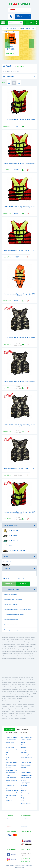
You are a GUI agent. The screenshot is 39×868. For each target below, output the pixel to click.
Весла (8, 546)
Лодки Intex (11, 531)
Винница (26, 707)
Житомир (24, 709)
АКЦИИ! (12, 10)
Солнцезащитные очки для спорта (14, 615)
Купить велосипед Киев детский (13, 599)
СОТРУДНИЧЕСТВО (26, 818)
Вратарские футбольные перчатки (24, 788)
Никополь (26, 716)
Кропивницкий (20, 711)
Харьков (9, 704)
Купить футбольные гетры (11, 630)
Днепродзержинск (30, 711)
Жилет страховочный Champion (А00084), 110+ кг (19, 250)
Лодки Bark (10, 536)
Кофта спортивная (11, 778)
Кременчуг (12, 714)
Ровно (12, 711)
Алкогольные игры (26, 763)
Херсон (32, 707)
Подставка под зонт (26, 737)
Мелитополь (19, 716)
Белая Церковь (6, 716)
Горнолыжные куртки (12, 760)
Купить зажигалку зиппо (11, 625)
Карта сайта (29, 866)
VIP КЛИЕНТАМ (25, 821)
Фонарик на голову (11, 770)
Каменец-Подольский (20, 718)
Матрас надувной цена (10, 594)
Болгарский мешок (11, 763)
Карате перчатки (25, 783)
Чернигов (10, 709)
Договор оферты (19, 867)
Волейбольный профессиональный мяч (11, 750)
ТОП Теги (25, 730)
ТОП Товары (8, 732)
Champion (7, 561)
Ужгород (11, 718)
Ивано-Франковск (21, 714)
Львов (25, 704)
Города (18, 730)
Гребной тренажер (26, 803)
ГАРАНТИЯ (10, 824)
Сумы (30, 709)
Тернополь (30, 714)
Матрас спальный (11, 795)
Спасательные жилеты (15, 551)
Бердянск (4, 718)
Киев (3, 704)
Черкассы (17, 709)
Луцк (13, 716)
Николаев (12, 707)
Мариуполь (19, 707)
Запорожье (31, 704)
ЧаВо (16, 732)
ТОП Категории (9, 730)
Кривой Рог (5, 707)
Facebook (12, 854)
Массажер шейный (11, 793)
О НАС (23, 824)
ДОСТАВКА (10, 818)
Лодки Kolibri (11, 541)
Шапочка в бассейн (26, 775)
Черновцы (4, 714)
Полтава (4, 709)
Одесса (14, 704)
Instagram (12, 860)
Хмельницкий (5, 711)
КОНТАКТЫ (24, 827)
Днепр (20, 704)
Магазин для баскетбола (11, 605)
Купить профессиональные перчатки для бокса (17, 610)
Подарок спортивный (12, 790)
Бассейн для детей (26, 773)
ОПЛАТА (10, 821)
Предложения (23, 732)
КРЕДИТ (9, 827)
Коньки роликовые (26, 750)
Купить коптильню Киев (11, 620)
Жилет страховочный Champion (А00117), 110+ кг (19, 468)
